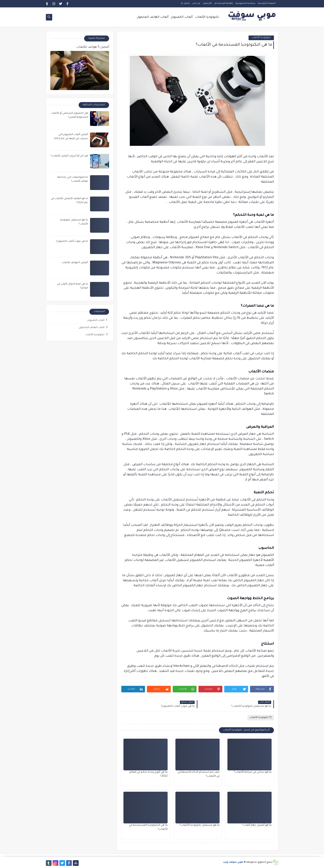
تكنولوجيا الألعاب (207, 17)
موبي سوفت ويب (233, 862)
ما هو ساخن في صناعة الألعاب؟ (253, 772)
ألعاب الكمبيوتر (182, 17)
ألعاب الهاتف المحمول (153, 17)
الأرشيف (207, 3)
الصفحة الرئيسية (267, 3)
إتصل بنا (185, 3)
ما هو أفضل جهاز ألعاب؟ (257, 825)
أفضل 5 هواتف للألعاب (93, 47)
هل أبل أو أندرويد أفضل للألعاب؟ (69, 156)
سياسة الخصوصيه (245, 3)
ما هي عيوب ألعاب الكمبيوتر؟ (72, 241)
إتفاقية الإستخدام (224, 3)
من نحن (196, 3)
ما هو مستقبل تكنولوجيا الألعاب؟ (200, 825)
